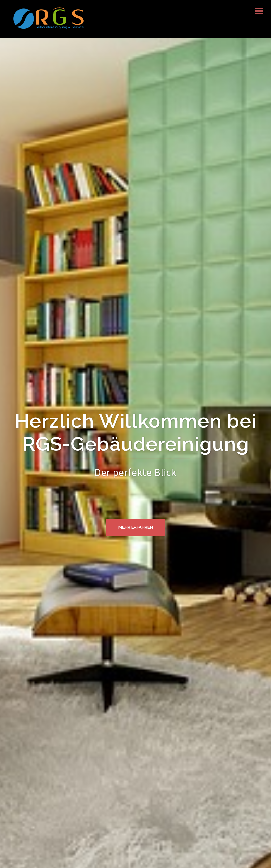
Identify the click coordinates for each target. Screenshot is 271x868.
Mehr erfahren (136, 527)
